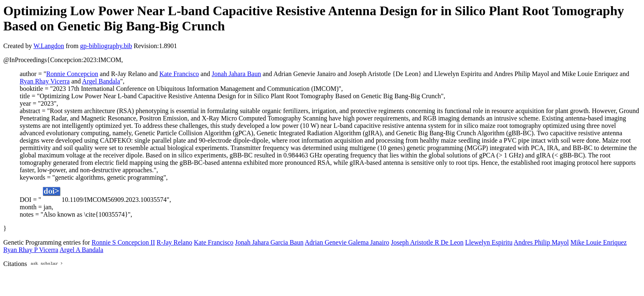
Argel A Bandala (81, 250)
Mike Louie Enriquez (599, 242)
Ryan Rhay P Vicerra (31, 250)
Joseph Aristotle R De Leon (427, 242)
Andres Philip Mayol (541, 242)
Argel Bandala (101, 81)
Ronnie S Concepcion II (123, 242)
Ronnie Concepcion (72, 74)
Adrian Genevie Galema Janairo (347, 242)
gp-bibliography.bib (106, 46)
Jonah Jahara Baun (236, 74)
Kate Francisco (179, 74)
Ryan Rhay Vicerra (45, 81)
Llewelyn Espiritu (489, 242)
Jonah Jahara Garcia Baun (269, 242)
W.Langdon (49, 46)
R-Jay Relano (174, 242)
